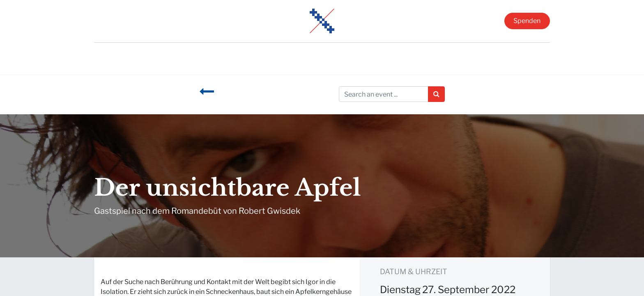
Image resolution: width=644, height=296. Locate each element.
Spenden (527, 21)
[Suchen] (436, 94)
